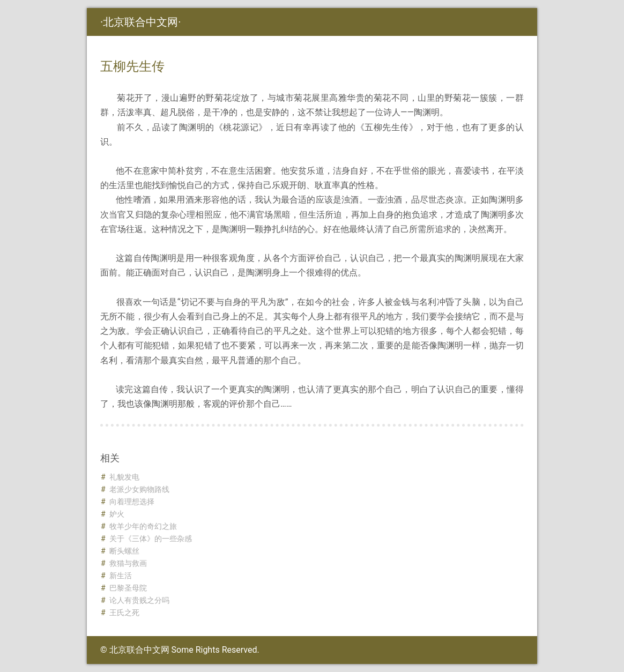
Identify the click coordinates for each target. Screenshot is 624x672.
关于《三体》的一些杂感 (151, 539)
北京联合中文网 (140, 22)
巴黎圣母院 (128, 588)
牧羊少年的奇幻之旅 (143, 526)
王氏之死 (124, 613)
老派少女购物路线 (139, 489)
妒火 (117, 514)
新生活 (121, 576)
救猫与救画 (128, 563)
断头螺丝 (124, 551)
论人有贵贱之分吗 (139, 600)
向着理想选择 (132, 502)
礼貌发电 (124, 477)
